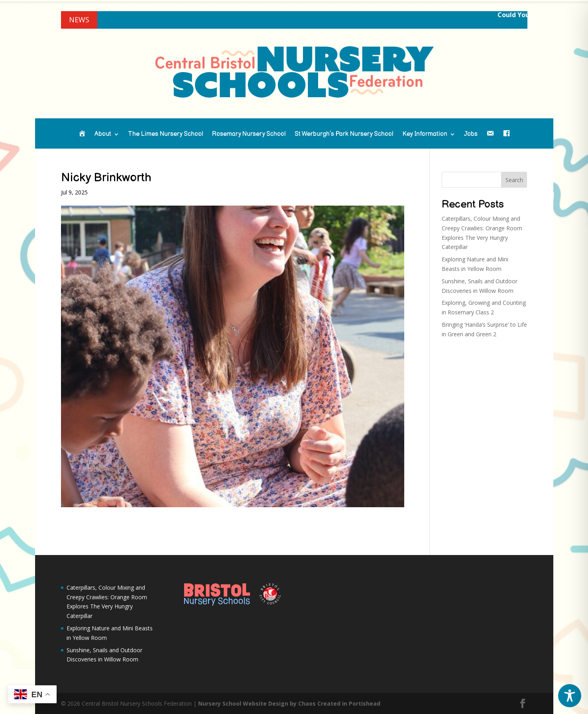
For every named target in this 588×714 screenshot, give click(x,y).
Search (514, 180)
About (103, 135)
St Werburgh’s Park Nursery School (344, 135)
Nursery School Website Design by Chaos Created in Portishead (289, 703)
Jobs (471, 135)
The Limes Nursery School (166, 135)
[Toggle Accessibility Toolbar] (570, 696)
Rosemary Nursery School (249, 135)
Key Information (425, 135)
